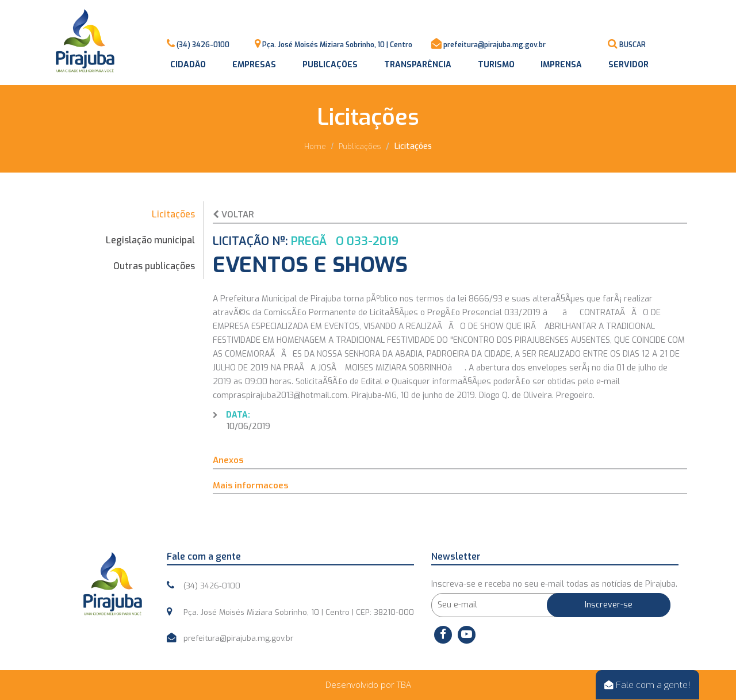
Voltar (233, 215)
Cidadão (188, 65)
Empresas (254, 65)
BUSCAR (632, 45)
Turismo (496, 65)
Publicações (330, 65)
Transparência (418, 65)
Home (315, 146)
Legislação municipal (150, 240)
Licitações (173, 214)
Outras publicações (154, 266)
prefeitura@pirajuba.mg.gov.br (494, 45)
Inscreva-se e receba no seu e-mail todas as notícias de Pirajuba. (554, 584)
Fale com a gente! (647, 685)
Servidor (628, 65)
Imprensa (561, 65)
